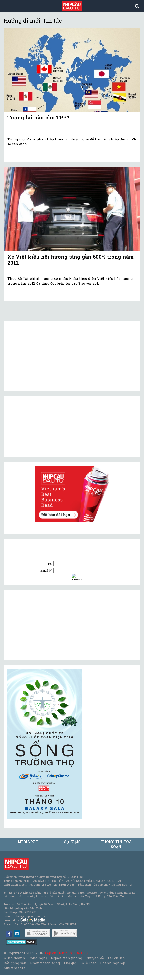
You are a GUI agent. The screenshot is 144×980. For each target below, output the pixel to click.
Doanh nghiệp (113, 963)
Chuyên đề (95, 958)
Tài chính (116, 958)
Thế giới (71, 963)
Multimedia (15, 968)
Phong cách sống (45, 963)
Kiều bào (89, 963)
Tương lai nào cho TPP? (38, 117)
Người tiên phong (67, 958)
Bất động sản (15, 963)
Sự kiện (72, 842)
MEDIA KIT (28, 842)
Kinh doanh (14, 958)
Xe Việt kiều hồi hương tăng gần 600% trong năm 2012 (71, 260)
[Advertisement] (45, 625)
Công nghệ (38, 958)
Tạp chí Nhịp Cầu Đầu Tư (66, 953)
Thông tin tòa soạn (116, 844)
